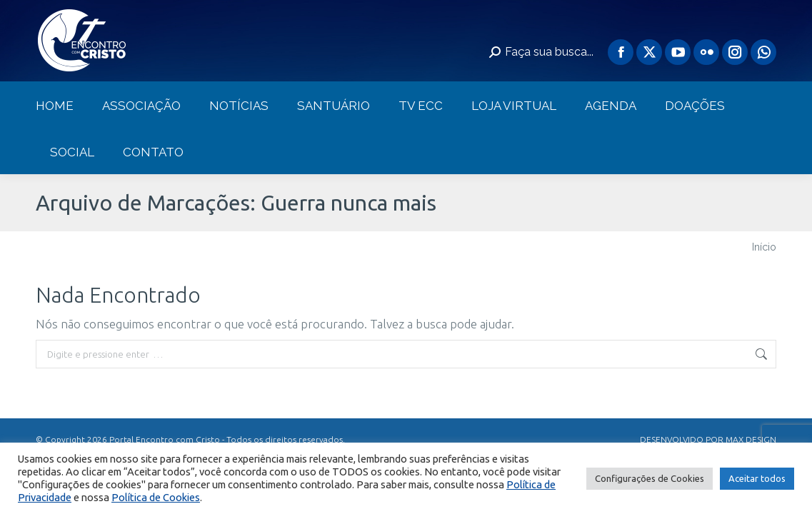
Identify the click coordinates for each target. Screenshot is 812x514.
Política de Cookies (156, 497)
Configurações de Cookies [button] (650, 478)
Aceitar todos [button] (757, 478)
